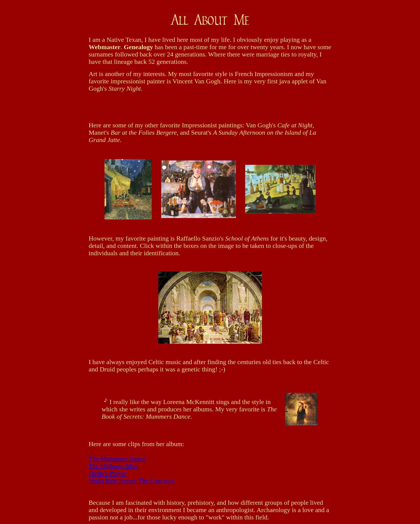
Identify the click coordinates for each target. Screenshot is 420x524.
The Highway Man (113, 466)
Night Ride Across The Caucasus (132, 481)
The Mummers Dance (117, 459)
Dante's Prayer (108, 473)
